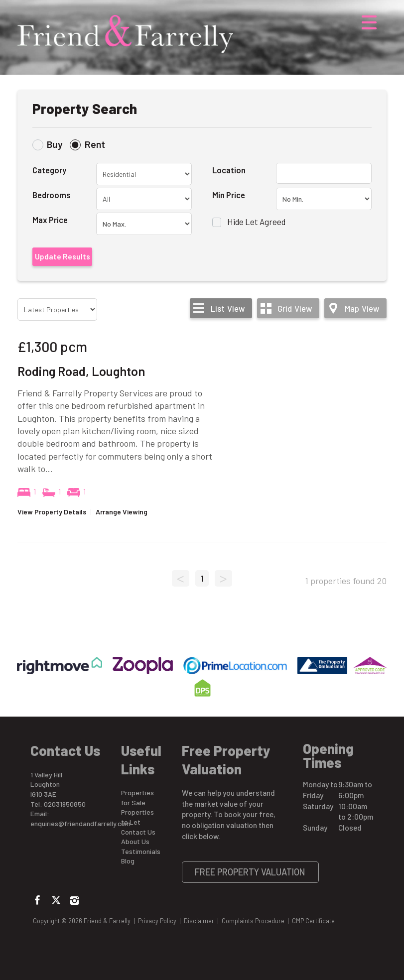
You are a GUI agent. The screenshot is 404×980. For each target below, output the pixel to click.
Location (229, 170)
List (228, 308)
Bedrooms (52, 195)
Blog (128, 861)
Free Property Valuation (250, 872)
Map (362, 308)
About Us (135, 841)
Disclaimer (199, 921)
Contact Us (138, 832)
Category (49, 170)
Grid (295, 308)
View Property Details (52, 512)
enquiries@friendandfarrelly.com (80, 823)
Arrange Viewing (122, 512)
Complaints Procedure (253, 921)
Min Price (229, 195)
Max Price (50, 220)
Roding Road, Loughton (81, 371)
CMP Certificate (313, 921)
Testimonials (141, 851)
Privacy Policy (157, 921)
